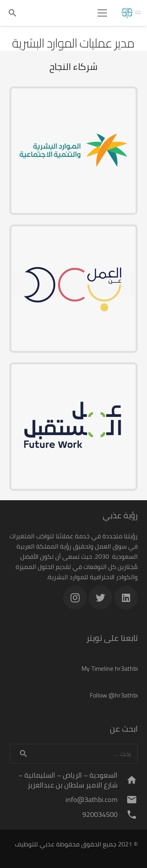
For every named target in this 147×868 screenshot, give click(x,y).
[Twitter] (100, 598)
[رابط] (131, 13)
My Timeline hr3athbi (110, 668)
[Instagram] (75, 598)
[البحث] (12, 13)
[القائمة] (102, 13)
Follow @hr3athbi (114, 695)
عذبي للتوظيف (35, 844)
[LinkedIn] (126, 598)
